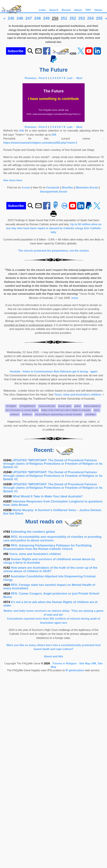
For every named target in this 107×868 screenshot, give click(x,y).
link (21, 131)
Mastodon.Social (87, 188)
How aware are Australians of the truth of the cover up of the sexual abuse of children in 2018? (50, 569)
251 (64, 18)
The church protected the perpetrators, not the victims (53, 251)
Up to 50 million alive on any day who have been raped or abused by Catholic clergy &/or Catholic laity (54, 228)
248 (38, 18)
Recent (66, 10)
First (42, 78)
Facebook (53, 188)
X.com (26, 188)
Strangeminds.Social (54, 192)
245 (11, 18)
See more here (13, 180)
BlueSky (67, 188)
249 (46, 18)
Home (98, 10)
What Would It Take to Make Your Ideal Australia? (48, 496)
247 (29, 18)
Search (54, 10)
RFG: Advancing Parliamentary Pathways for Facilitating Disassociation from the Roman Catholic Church (47, 547)
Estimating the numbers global (33, 532)
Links (42, 10)
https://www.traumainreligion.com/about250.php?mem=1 (40, 143)
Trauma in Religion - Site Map (72, 663)
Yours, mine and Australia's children (78, 395)
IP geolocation (75, 670)
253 (82, 18)
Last (70, 78)
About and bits (53, 656)
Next (79, 78)
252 (73, 18)
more (75, 298)
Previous (31, 78)
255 (99, 18)
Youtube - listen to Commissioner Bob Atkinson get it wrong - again (54, 372)
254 (91, 18)
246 (20, 18)
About (78, 10)
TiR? (88, 10)
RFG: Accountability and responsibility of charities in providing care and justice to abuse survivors (52, 538)
